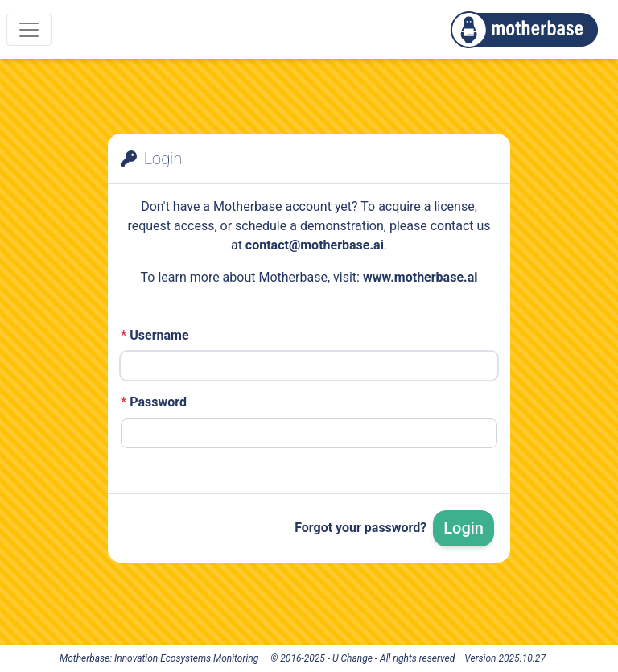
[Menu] (29, 30)
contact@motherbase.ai (315, 245)
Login (463, 528)
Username (155, 335)
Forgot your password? (360, 528)
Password (154, 402)
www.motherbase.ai (420, 277)
